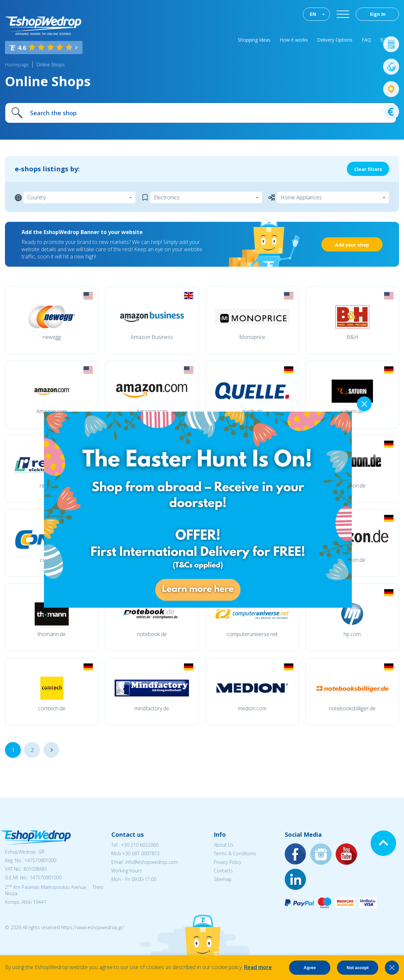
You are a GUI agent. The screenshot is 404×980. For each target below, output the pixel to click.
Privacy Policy (227, 862)
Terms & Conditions (235, 853)
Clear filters (368, 169)
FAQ (366, 40)
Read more (258, 967)
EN (313, 14)
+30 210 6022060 (140, 845)
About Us (224, 845)
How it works (294, 40)
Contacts (223, 871)
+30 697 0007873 (141, 853)
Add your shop (352, 245)
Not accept (357, 968)
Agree (310, 968)
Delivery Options (335, 40)
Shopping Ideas (254, 40)
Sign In (378, 14)
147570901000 (40, 860)
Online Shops (51, 65)
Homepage (17, 65)
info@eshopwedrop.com (152, 862)
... (51, 750)
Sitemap (223, 879)
